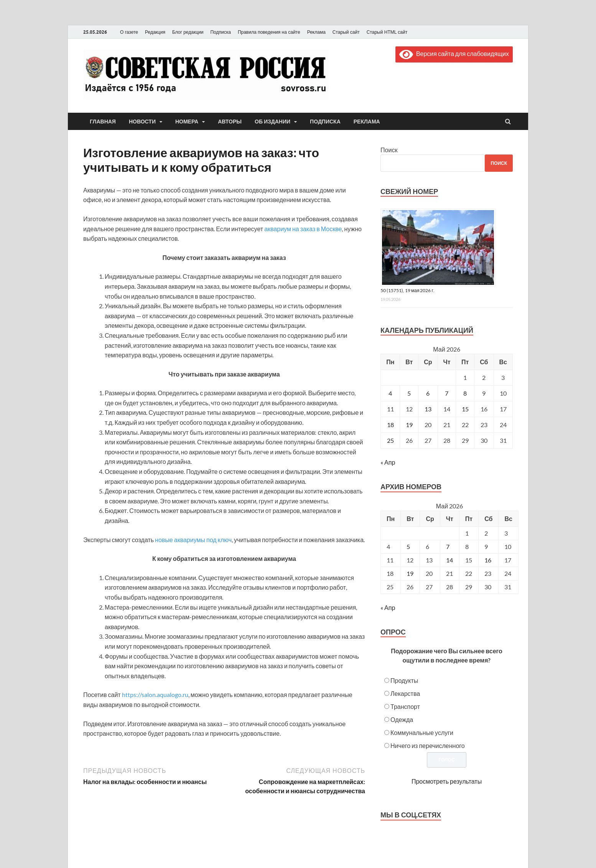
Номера (187, 122)
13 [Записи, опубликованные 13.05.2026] (428, 409)
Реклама (316, 32)
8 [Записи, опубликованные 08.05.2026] (465, 393)
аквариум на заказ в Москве (303, 229)
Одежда (402, 719)
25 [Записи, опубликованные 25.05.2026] (390, 440)
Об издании (272, 122)
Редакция (155, 32)
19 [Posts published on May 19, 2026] (410, 573)
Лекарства (405, 693)
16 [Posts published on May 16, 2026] (488, 560)
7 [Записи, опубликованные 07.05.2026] (447, 393)
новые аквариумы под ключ (193, 540)
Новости (142, 122)
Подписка (220, 32)
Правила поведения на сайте (269, 32)
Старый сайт (346, 32)
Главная (103, 122)
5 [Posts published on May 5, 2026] (408, 547)
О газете (129, 32)
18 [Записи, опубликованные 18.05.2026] (390, 425)
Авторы (230, 122)
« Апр (388, 462)
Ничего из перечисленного (428, 746)
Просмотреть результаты (447, 781)
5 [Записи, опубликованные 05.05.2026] (409, 393)
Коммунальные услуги (422, 732)
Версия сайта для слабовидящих (454, 53)
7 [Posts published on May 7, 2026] (448, 547)
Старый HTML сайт (387, 32)
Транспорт (405, 706)
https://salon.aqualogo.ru (155, 695)
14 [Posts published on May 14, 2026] (449, 560)
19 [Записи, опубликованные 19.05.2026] (409, 425)
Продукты (404, 680)
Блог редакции (188, 32)
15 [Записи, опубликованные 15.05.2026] (465, 409)
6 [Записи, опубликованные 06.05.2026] (428, 393)
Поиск (389, 150)
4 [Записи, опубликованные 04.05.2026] (390, 393)
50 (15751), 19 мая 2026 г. (407, 290)
